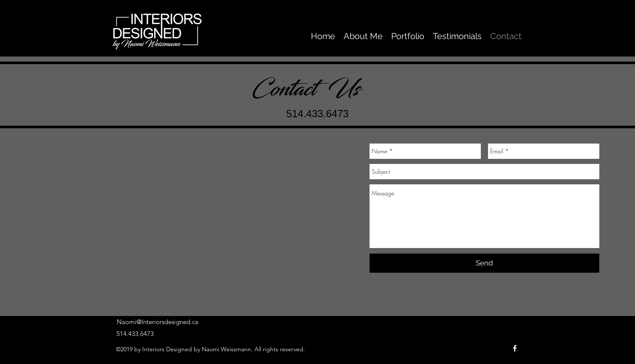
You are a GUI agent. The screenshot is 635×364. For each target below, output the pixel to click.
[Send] (484, 263)
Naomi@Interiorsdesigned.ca (158, 322)
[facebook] (515, 348)
